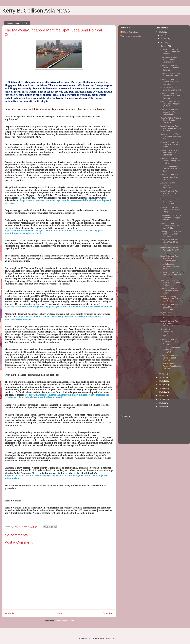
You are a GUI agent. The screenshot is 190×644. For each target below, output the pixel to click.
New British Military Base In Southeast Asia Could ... (169, 299)
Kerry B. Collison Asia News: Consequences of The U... (170, 128)
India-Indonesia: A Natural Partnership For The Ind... (169, 266)
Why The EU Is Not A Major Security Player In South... (170, 282)
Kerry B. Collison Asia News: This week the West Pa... (170, 51)
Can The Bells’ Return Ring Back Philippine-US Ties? (170, 104)
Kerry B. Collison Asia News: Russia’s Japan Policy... (171, 144)
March (164, 39)
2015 (161, 385)
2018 (161, 374)
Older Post (108, 613)
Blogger (111, 638)
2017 (161, 377)
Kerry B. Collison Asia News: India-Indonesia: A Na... (169, 258)
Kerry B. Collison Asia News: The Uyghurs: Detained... (170, 68)
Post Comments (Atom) (65, 621)
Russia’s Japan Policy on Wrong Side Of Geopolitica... (169, 153)
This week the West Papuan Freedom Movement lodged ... (170, 60)
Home (60, 613)
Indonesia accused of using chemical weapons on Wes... (169, 201)
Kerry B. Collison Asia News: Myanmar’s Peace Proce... (169, 307)
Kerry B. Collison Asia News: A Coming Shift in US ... (170, 161)
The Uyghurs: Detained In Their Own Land (170, 75)
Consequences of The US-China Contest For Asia (171, 136)
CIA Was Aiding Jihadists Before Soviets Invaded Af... (171, 120)
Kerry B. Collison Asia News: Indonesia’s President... (169, 342)
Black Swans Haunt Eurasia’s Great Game (171, 89)
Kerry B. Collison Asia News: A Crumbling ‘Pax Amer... (169, 177)
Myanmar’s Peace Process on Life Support (168, 315)
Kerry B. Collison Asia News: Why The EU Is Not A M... (171, 274)
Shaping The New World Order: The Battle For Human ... (170, 234)
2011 (161, 399)
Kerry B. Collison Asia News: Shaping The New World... (170, 226)
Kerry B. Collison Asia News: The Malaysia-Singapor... (170, 209)
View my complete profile (131, 36)
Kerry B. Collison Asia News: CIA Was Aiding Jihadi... (169, 112)
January (165, 46)
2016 (161, 381)
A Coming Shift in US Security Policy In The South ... (170, 169)
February (165, 42)
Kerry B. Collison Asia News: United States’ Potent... (170, 242)
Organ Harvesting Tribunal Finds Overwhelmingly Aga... (168, 332)
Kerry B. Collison (131, 32)
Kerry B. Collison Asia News (36, 11)
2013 (161, 392)
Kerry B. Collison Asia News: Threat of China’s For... (169, 358)
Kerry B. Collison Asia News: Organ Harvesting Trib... (169, 323)
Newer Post (10, 613)
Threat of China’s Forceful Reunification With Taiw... (170, 366)
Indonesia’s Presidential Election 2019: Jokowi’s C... (170, 350)
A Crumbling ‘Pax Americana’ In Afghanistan (168, 185)
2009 (161, 407)
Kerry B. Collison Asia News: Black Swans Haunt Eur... (170, 82)
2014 (161, 388)
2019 (161, 32)
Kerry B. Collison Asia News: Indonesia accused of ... (169, 193)
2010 (161, 403)
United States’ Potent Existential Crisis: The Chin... (170, 250)
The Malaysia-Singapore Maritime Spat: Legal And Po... (170, 218)
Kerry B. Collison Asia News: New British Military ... (169, 291)
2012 (161, 396)
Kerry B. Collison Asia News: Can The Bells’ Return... (170, 96)
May (163, 35)
